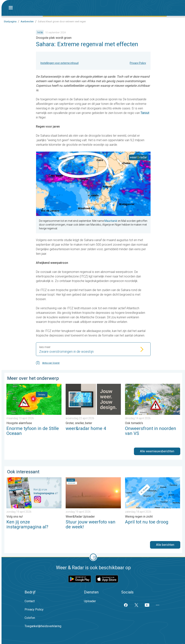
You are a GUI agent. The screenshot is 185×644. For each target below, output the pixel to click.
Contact (30, 601)
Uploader (90, 601)
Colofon (30, 618)
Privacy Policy (138, 63)
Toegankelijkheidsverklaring (43, 626)
